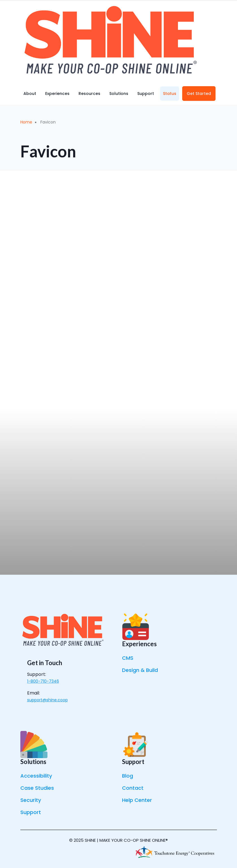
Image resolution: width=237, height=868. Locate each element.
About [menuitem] (30, 94)
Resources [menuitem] (89, 94)
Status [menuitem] (170, 94)
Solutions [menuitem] (119, 94)
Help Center (137, 800)
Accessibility (36, 776)
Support (31, 812)
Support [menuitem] (146, 94)
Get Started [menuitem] (199, 94)
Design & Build (140, 670)
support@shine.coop (47, 700)
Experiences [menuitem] (57, 94)
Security (31, 800)
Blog (128, 776)
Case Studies (37, 788)
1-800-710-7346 (43, 681)
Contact (133, 788)
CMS (128, 658)
